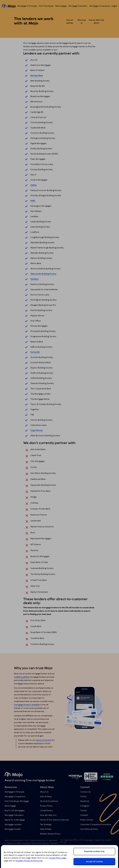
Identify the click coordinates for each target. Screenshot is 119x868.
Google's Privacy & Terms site (29, 861)
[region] (59, 857)
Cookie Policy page (57, 858)
